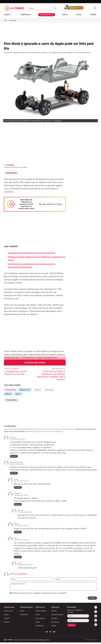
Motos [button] (79, 15)
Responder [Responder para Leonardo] (18, 505)
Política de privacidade (91, 641)
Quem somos (8, 612)
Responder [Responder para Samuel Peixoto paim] (14, 474)
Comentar (92, 600)
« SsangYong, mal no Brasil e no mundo (16, 373)
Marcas (22, 612)
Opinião (54, 612)
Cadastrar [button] (72, 627)
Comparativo (24, 616)
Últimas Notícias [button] (47, 15)
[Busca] (40, 8)
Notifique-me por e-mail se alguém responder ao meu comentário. (38, 595)
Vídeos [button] (65, 15)
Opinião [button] (93, 15)
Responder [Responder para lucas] (18, 558)
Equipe (6, 616)
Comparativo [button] (26, 15)
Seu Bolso (9, 394)
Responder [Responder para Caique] (18, 488)
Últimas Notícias (11, 390)
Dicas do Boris (40, 620)
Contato (7, 620)
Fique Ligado (13, 20)
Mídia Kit (7, 624)
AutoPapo (10, 165)
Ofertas (54, 627)
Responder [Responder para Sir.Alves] (14, 456)
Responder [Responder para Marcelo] (18, 533)
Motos (38, 616)
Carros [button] (8, 15)
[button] (55, 8)
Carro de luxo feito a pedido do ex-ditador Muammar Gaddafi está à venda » (51, 375)
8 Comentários (11, 173)
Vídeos (19, 394)
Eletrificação (40, 627)
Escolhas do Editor (25, 390)
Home (6, 20)
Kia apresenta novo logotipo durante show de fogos (32, 253)
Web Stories (55, 624)
